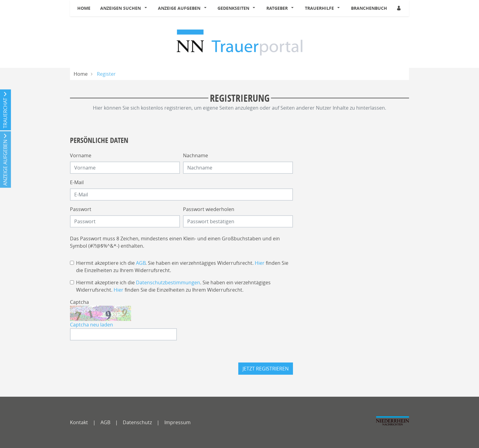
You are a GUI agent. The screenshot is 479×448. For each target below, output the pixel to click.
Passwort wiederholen (209, 209)
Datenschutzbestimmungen (168, 282)
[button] (147, 8)
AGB (141, 263)
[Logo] (240, 42)
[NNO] (393, 424)
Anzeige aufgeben (179, 8)
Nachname (196, 155)
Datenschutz (137, 422)
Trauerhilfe (319, 8)
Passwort (81, 209)
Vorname (81, 155)
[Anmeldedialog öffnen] (399, 8)
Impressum (177, 422)
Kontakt (79, 422)
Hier (260, 263)
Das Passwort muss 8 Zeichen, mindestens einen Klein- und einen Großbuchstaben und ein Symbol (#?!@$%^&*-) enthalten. (175, 242)
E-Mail (77, 182)
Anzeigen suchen (121, 8)
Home (84, 8)
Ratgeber (277, 8)
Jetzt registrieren (266, 369)
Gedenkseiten (233, 8)
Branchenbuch (369, 8)
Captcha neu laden (91, 325)
